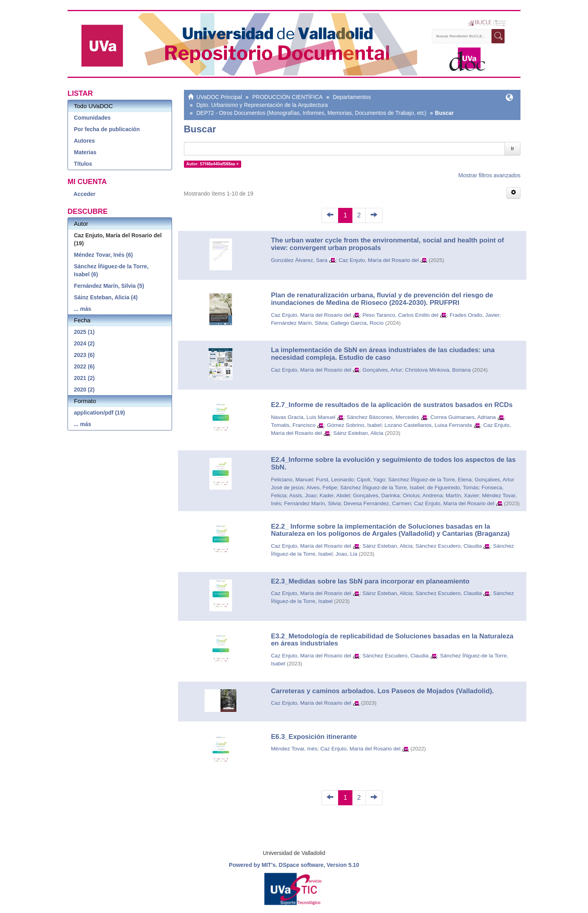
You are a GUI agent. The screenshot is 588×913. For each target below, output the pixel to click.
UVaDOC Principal (219, 97)
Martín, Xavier (462, 495)
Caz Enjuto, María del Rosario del (379, 260)
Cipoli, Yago (371, 480)
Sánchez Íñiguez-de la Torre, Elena (430, 480)
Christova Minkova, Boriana (438, 370)
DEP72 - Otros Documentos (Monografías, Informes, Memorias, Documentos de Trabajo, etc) (311, 113)
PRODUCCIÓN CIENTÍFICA (287, 97)
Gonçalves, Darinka (376, 495)
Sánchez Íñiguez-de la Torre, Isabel (382, 488)
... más (83, 309)
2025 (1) (84, 332)
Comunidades (92, 118)
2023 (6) (84, 355)
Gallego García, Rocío (357, 323)
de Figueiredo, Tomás (453, 488)
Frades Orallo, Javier (475, 315)
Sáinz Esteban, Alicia (358, 433)
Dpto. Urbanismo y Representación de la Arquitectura (262, 105)
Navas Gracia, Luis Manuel (303, 417)
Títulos (83, 164)
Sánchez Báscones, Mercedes (383, 417)
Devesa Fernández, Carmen (377, 503)
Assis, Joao (303, 495)
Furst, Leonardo (335, 480)
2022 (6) (84, 366)
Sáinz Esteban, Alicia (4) (106, 297)
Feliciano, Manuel (292, 480)
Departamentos (352, 97)
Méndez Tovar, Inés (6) (103, 255)
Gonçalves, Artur (382, 370)
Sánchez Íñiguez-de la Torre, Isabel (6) (111, 270)
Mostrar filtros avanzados (489, 175)
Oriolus (411, 495)
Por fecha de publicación (107, 129)
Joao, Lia (346, 554)
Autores (84, 141)
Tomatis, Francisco (293, 425)
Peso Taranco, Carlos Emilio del (400, 315)
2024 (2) (84, 343)
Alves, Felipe (322, 488)
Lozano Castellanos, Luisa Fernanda (428, 425)
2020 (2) (84, 390)
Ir (513, 148)
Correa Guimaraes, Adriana (463, 417)
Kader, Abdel (335, 495)
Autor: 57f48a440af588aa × (213, 164)
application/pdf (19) (99, 413)
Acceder (84, 194)
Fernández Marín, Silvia (299, 323)
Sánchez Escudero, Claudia (449, 546)
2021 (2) (84, 378)
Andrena (432, 495)
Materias (85, 152)
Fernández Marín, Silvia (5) (109, 286)
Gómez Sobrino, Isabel (354, 425)
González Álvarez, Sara (299, 260)
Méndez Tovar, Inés (294, 749)
